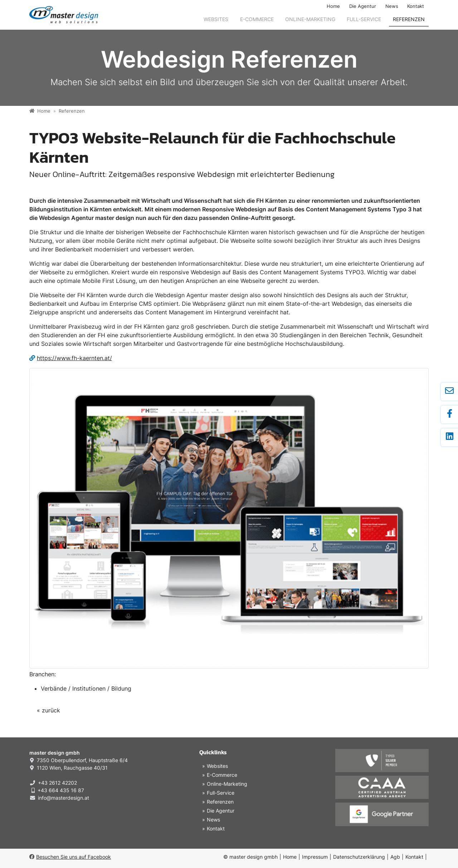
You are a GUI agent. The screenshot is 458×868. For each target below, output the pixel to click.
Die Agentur (363, 6)
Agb (395, 857)
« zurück (48, 710)
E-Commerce (257, 19)
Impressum (315, 857)
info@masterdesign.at (64, 798)
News (392, 6)
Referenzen (409, 19)
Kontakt (416, 6)
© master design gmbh (250, 857)
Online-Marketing (310, 19)
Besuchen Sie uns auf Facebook (70, 857)
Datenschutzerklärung (359, 857)
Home (333, 6)
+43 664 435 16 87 (61, 790)
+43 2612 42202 (57, 783)
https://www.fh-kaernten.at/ (74, 358)
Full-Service (364, 19)
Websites (216, 19)
